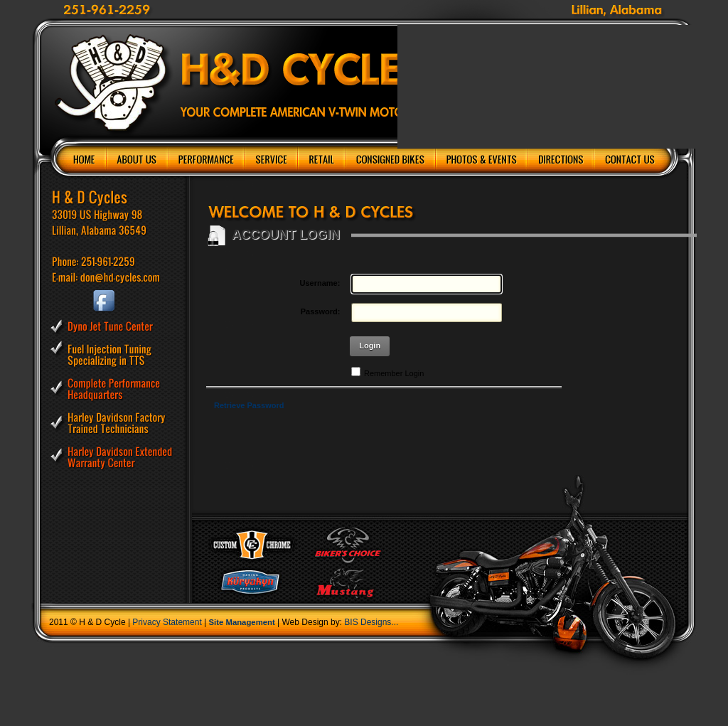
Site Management (242, 622)
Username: (320, 283)
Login (370, 346)
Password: (321, 311)
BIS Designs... (371, 622)
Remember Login (394, 373)
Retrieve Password (249, 405)
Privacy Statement (167, 622)
